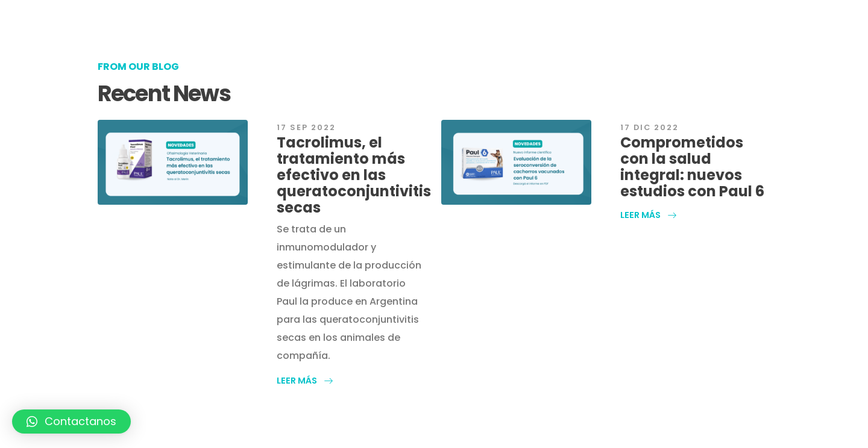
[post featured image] (173, 162)
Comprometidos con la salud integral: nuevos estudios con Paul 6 (692, 167)
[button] (305, 381)
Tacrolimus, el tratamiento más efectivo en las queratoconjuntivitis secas (354, 175)
